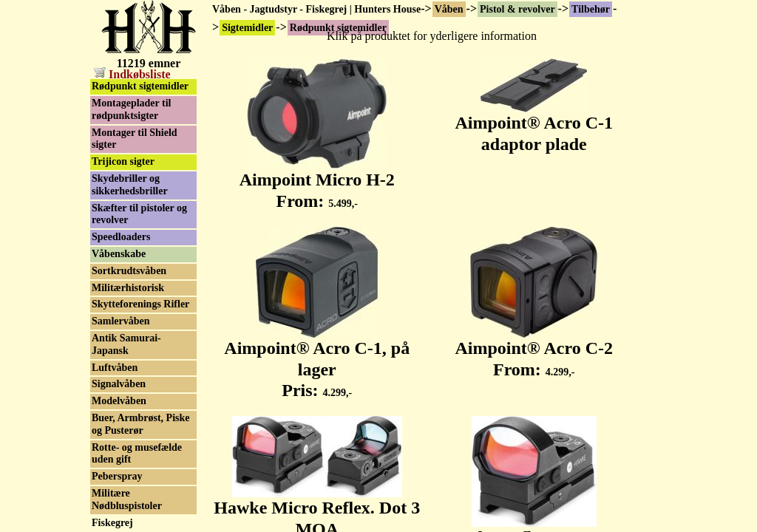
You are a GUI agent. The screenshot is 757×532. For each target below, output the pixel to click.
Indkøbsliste (132, 74)
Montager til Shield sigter (135, 139)
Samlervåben (121, 321)
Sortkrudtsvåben (129, 271)
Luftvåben (115, 368)
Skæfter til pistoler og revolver (139, 214)
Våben (449, 9)
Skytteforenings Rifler (140, 304)
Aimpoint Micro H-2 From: (317, 182)
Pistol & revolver (517, 9)
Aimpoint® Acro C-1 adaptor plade (534, 125)
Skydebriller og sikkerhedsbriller (130, 185)
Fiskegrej (112, 523)
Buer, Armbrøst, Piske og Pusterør (140, 424)
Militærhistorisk (128, 288)
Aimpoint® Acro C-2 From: (534, 351)
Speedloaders (121, 237)
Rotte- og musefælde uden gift (137, 454)
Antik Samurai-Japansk (126, 344)
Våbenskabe (119, 254)
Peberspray (117, 476)
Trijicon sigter (123, 161)
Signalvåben (119, 384)
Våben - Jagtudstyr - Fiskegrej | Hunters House (316, 9)
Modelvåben (119, 401)
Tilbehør (591, 9)
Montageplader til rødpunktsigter (131, 109)
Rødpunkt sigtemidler (140, 86)
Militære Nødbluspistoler (127, 499)
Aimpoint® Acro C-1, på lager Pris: (317, 361)
